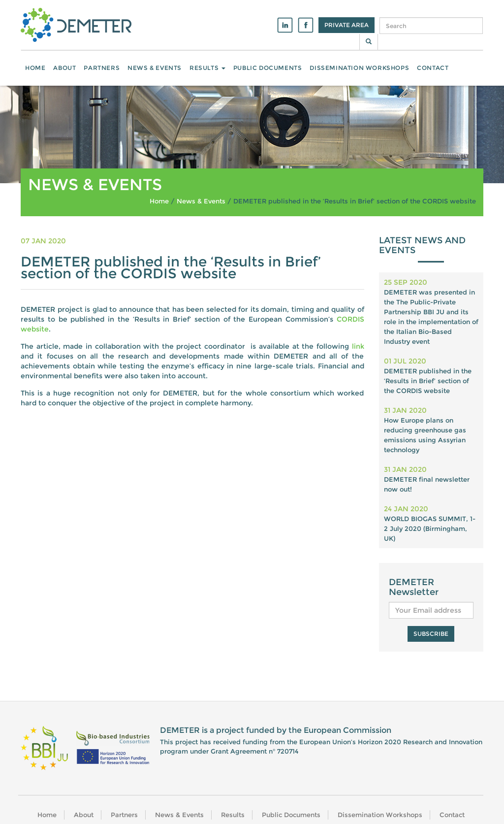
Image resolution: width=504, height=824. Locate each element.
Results (207, 68)
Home (35, 68)
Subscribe (431, 634)
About (64, 68)
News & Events (155, 68)
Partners (102, 68)
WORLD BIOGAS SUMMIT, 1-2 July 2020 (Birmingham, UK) (430, 528)
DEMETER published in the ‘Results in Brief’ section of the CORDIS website (428, 381)
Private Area (346, 25)
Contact (433, 68)
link (358, 346)
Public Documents (268, 68)
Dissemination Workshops (359, 68)
